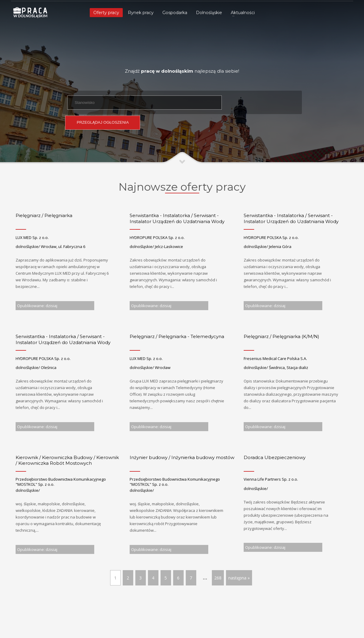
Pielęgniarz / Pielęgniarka (44, 215)
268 (218, 578)
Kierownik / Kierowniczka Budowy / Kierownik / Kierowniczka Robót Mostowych (67, 460)
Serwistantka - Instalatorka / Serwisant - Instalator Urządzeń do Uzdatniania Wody (177, 218)
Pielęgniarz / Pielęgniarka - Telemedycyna (177, 336)
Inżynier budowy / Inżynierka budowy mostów (182, 457)
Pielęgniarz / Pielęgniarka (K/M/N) (281, 336)
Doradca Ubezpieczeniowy (275, 457)
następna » (239, 578)
